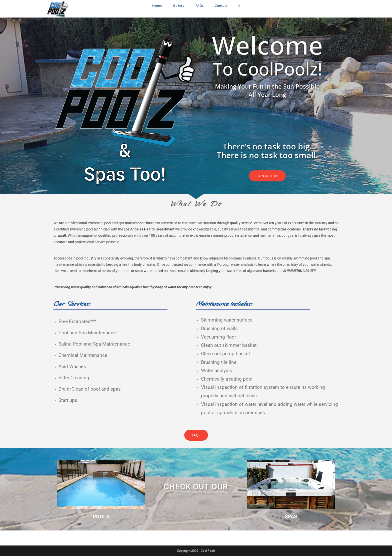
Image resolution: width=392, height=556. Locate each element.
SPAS (291, 516)
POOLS (101, 516)
